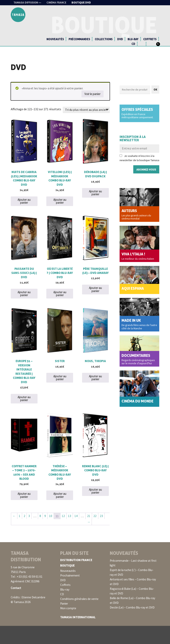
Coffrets (150, 39)
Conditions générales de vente (80, 617)
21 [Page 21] (90, 534)
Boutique (68, 584)
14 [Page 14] (77, 534)
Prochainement (71, 594)
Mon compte (69, 626)
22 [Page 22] (97, 534)
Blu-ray (133, 39)
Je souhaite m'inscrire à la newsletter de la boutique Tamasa (139, 161)
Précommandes (79, 39)
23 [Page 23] (103, 534)
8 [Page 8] (41, 534)
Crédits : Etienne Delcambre (29, 616)
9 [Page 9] (46, 534)
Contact (16, 606)
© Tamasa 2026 (21, 620)
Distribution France (77, 578)
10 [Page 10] (52, 534)
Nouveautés (55, 39)
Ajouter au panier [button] (24, 209)
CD (133, 44)
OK (155, 92)
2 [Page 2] (25, 534)
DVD (120, 39)
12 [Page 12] (64, 534)
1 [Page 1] (20, 534)
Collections (104, 39)
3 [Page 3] (30, 534)
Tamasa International (78, 635)
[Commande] (86, 112)
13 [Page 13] (71, 534)
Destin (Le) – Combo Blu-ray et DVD (133, 626)
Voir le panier (92, 96)
